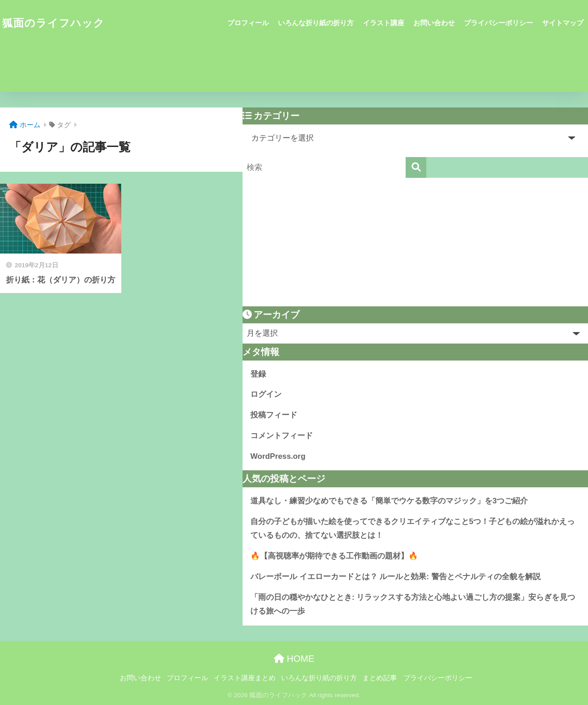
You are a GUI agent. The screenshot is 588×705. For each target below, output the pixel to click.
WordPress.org (278, 456)
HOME (294, 659)
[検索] (416, 167)
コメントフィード (282, 436)
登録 (258, 374)
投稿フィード (274, 415)
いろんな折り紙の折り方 (316, 23)
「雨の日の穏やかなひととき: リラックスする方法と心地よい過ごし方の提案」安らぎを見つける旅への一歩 (413, 604)
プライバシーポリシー (498, 23)
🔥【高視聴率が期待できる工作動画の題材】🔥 (334, 556)
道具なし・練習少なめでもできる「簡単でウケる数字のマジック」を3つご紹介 (389, 501)
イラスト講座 (384, 23)
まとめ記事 (380, 678)
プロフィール (248, 23)
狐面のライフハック (54, 23)
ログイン (266, 394)
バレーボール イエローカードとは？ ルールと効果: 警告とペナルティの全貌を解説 (396, 577)
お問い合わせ (434, 23)
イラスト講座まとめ (245, 678)
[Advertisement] (415, 242)
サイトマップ (563, 23)
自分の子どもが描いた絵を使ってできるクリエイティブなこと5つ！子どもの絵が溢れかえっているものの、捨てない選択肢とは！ (413, 529)
